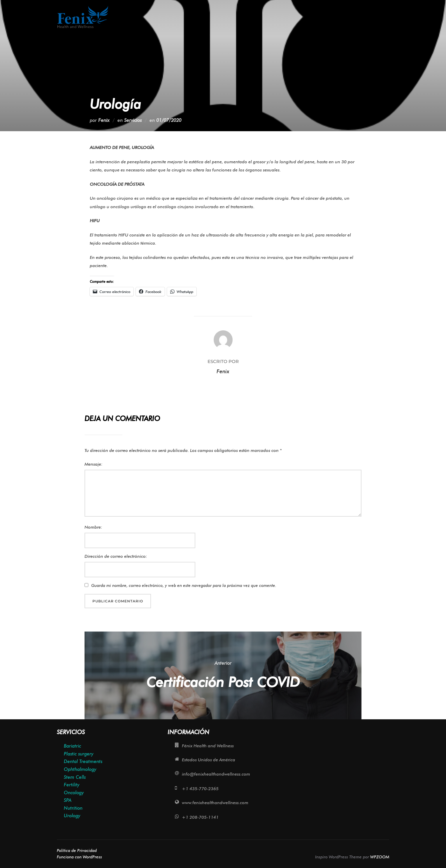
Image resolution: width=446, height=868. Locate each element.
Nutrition (73, 808)
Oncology (74, 793)
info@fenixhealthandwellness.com (216, 774)
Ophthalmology (80, 769)
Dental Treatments (83, 761)
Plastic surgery (79, 754)
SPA (68, 800)
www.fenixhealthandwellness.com (215, 803)
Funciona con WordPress (79, 857)
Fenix (104, 120)
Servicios (133, 120)
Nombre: (93, 527)
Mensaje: (94, 464)
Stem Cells (75, 777)
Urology (72, 816)
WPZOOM (380, 857)
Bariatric (72, 746)
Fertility (72, 785)
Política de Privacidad (77, 851)
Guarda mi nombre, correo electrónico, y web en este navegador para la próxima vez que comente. (184, 585)
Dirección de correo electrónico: (116, 556)
